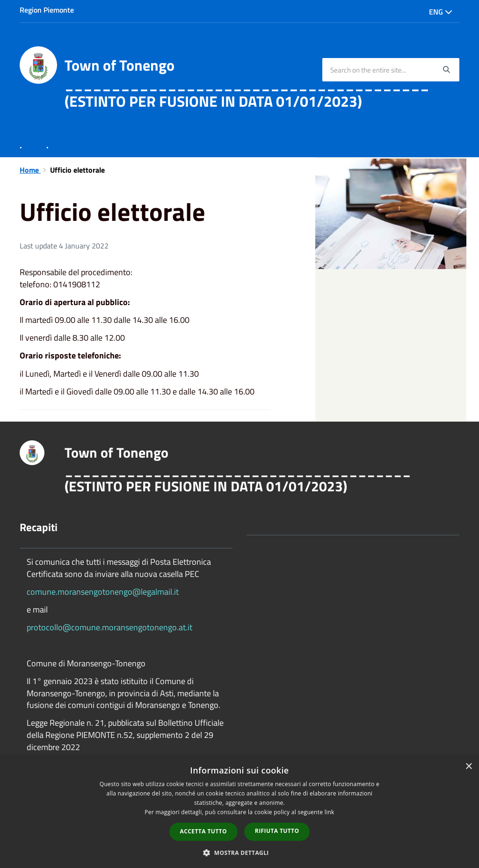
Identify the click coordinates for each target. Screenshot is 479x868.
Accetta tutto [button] (203, 831)
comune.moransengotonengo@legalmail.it (103, 592)
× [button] (468, 767)
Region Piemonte (47, 10)
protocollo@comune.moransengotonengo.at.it (109, 627)
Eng (441, 12)
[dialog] (239, 812)
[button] (239, 852)
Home (30, 170)
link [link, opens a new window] (330, 812)
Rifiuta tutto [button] (277, 831)
